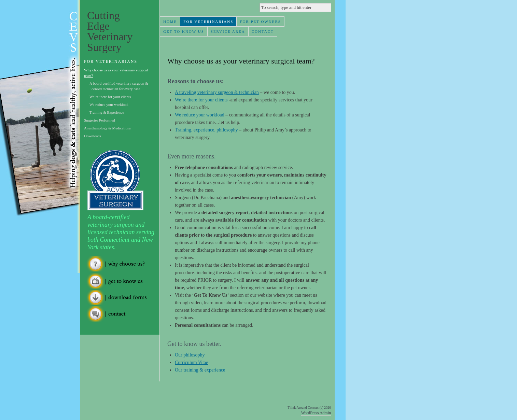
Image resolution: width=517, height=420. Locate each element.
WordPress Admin (316, 413)
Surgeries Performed (100, 120)
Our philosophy (190, 355)
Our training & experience (200, 370)
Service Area (228, 31)
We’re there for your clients (201, 100)
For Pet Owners (260, 22)
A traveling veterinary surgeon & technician (217, 92)
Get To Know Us (184, 31)
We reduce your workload (200, 115)
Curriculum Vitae (191, 362)
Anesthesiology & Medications (107, 128)
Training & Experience (107, 112)
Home (170, 22)
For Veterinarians (208, 22)
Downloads (93, 136)
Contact (263, 31)
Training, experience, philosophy (206, 130)
